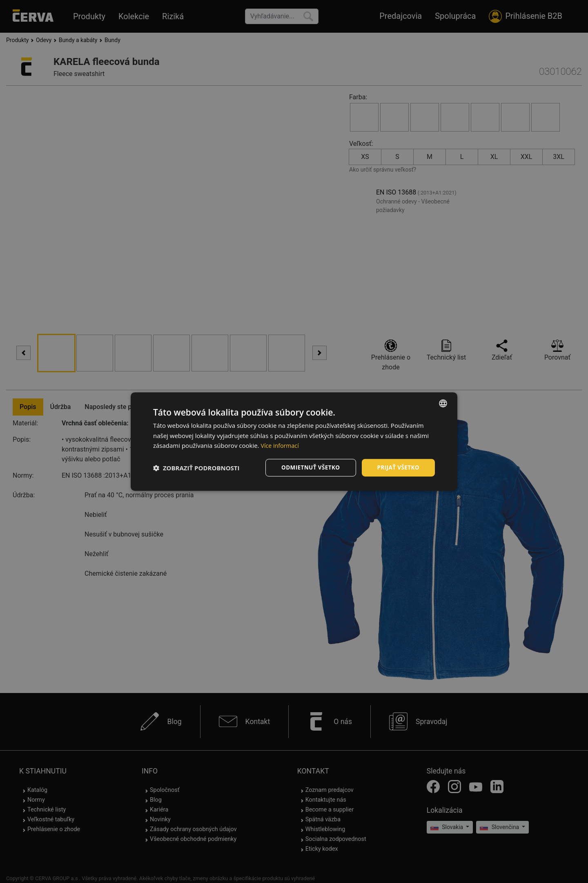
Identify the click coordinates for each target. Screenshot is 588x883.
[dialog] (294, 441)
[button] (196, 468)
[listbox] (443, 403)
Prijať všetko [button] (398, 467)
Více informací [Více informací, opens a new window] (281, 445)
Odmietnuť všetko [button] (308, 467)
